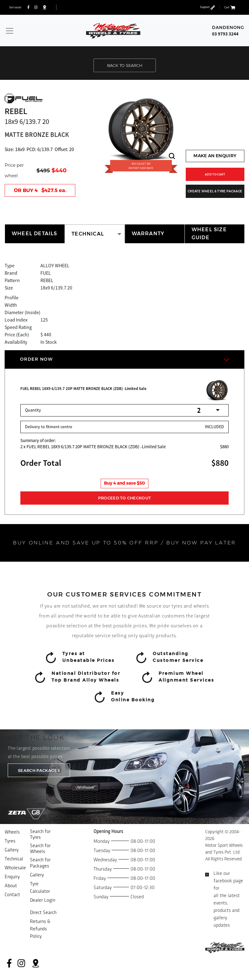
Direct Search (43, 913)
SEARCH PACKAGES (39, 770)
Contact (12, 895)
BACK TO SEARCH (125, 65)
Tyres (10, 841)
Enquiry (12, 877)
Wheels (12, 832)
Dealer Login (43, 900)
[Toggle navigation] (10, 31)
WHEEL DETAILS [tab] (35, 234)
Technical (14, 859)
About (11, 886)
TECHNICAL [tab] (88, 234)
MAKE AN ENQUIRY (215, 156)
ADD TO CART (215, 174)
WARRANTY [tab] (148, 234)
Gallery (12, 850)
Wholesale (15, 868)
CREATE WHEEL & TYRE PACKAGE (215, 191)
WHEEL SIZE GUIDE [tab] (209, 234)
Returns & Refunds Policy (40, 929)
